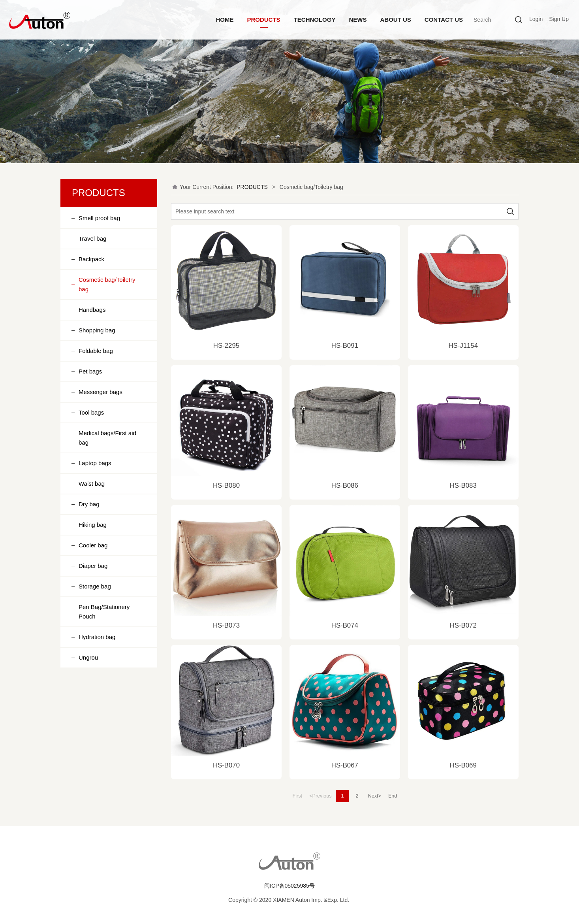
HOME (225, 20)
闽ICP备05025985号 (289, 886)
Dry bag (89, 504)
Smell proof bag (99, 218)
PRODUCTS (263, 20)
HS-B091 (345, 346)
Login (536, 19)
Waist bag (92, 484)
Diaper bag (93, 566)
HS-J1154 (463, 346)
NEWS (358, 20)
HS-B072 (463, 625)
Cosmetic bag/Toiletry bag (107, 284)
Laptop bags (95, 463)
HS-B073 (226, 625)
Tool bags (91, 412)
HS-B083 (463, 486)
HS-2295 (226, 346)
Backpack (91, 259)
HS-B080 (226, 486)
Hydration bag (97, 637)
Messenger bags (101, 392)
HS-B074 (345, 625)
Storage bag (95, 586)
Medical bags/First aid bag (107, 438)
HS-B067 (345, 765)
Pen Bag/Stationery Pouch (104, 612)
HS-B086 (345, 486)
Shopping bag (97, 330)
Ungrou (88, 657)
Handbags (92, 310)
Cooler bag (93, 545)
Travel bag (92, 239)
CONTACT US (444, 20)
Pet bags (90, 371)
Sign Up (559, 19)
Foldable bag (96, 351)
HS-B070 (226, 765)
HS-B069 (463, 765)
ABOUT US (395, 20)
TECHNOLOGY (315, 20)
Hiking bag (93, 525)
